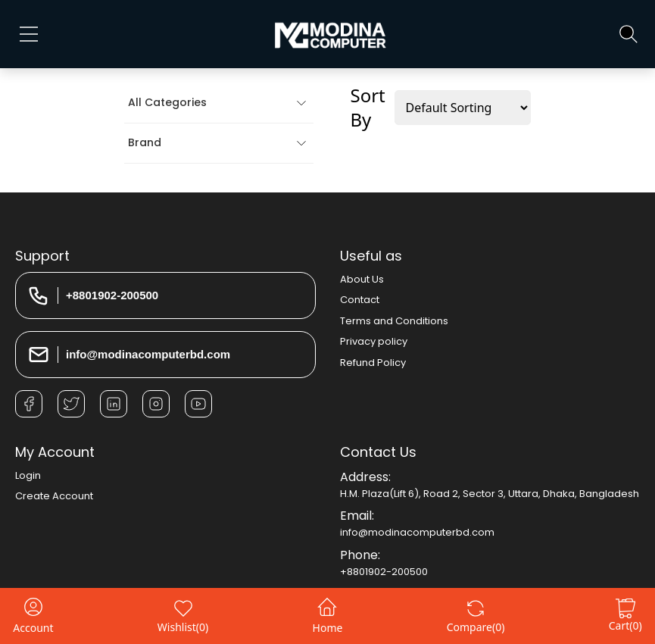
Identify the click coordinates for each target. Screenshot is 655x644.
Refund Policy (373, 363)
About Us (362, 279)
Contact (360, 300)
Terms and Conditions (394, 321)
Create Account (54, 496)
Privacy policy (374, 341)
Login (28, 475)
